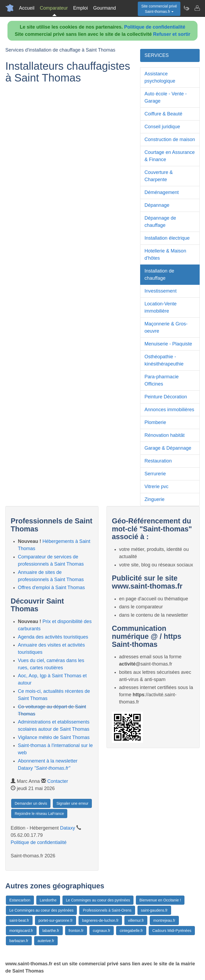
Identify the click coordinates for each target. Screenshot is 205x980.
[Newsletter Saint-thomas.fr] (186, 8)
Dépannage (157, 205)
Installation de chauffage (159, 275)
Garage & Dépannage (168, 448)
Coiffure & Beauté (163, 114)
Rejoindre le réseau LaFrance (39, 814)
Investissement (160, 291)
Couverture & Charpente (159, 176)
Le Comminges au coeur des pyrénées (98, 900)
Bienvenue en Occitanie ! (160, 900)
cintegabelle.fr (131, 931)
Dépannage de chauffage (160, 222)
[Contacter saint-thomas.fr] (197, 8)
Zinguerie (154, 499)
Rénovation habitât (164, 435)
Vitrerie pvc (156, 487)
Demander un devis (31, 803)
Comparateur (54, 8)
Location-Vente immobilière (160, 307)
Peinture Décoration (166, 397)
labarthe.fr (51, 931)
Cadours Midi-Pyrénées (172, 931)
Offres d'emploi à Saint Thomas (51, 588)
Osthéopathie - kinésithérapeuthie (164, 360)
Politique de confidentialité (155, 27)
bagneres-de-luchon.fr (100, 920)
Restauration (158, 461)
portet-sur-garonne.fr (56, 920)
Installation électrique (167, 238)
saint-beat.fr (19, 920)
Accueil (27, 8)
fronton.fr (76, 931)
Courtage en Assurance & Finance (169, 156)
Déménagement (161, 192)
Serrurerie (155, 474)
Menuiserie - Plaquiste (168, 344)
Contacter (58, 781)
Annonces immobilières (169, 410)
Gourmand (105, 8)
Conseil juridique (162, 127)
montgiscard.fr (21, 931)
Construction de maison (170, 139)
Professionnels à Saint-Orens (107, 910)
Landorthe (48, 900)
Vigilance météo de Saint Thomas (54, 737)
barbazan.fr (19, 941)
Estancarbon (20, 900)
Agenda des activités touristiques (53, 637)
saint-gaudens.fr (154, 910)
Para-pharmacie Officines (161, 380)
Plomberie (155, 422)
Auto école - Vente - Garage (165, 97)
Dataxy (68, 828)
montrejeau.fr (164, 920)
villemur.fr (136, 920)
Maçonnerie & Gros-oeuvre (166, 327)
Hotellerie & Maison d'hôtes (165, 254)
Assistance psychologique (160, 77)
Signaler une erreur (72, 803)
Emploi (80, 8)
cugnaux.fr (102, 931)
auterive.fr (46, 941)
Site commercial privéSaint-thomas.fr (159, 9)
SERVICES (157, 55)
